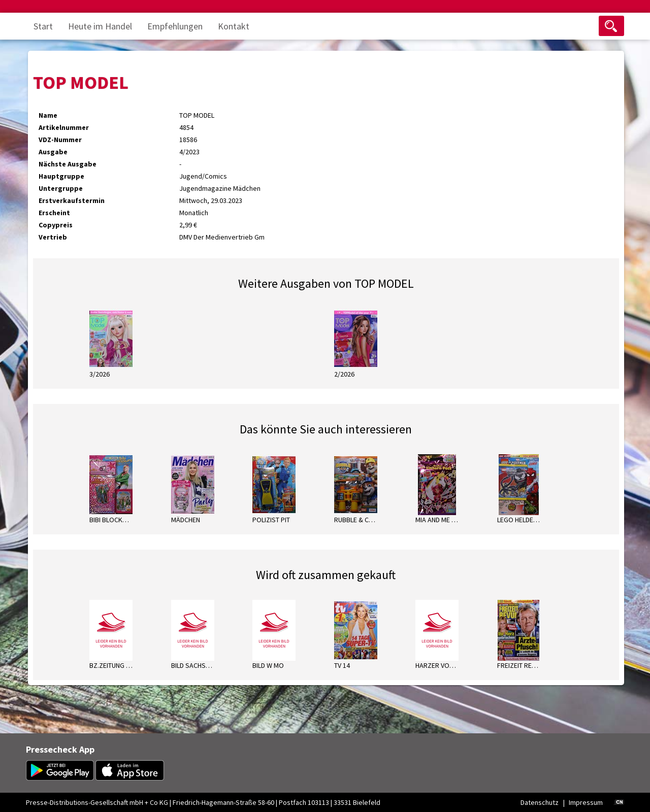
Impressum (586, 802)
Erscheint (54, 213)
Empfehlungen (175, 26)
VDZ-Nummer (60, 140)
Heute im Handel (100, 26)
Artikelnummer (64, 127)
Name (48, 115)
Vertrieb (53, 237)
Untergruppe (61, 188)
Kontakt (234, 26)
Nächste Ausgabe (68, 164)
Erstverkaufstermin (72, 200)
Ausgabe (53, 152)
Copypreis (56, 225)
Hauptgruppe (61, 176)
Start (43, 26)
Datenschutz (540, 802)
